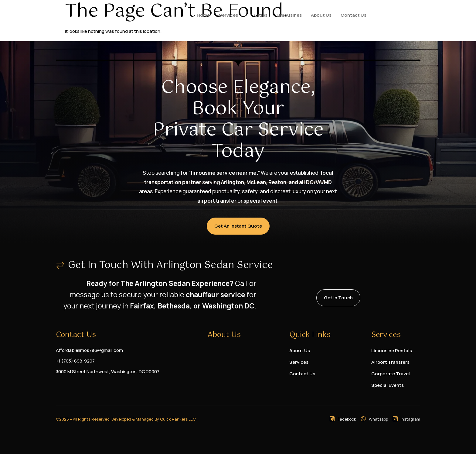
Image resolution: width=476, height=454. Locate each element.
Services (231, 15)
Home (203, 15)
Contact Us (354, 15)
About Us (321, 15)
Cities (261, 15)
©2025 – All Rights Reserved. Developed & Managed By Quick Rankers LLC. (126, 419)
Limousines (289, 15)
